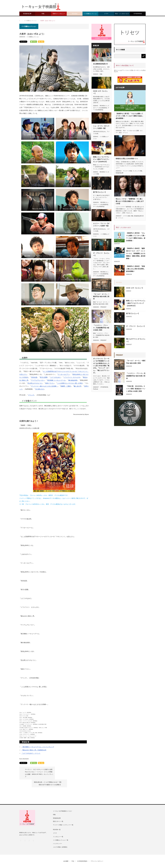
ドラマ (106, 14)
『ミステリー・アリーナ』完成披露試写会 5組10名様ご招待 (101, 328)
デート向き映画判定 (99, 207)
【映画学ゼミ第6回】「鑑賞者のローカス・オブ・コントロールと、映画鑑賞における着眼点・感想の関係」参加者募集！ (136, 253)
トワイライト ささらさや (72, 377)
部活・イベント (123, 133)
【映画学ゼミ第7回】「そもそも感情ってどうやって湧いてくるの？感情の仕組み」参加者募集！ (130, 116)
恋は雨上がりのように (35, 383)
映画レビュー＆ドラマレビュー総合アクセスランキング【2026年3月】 (101, 159)
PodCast (96, 389)
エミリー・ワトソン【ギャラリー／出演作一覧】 (101, 225)
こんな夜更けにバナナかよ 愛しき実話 (70, 383)
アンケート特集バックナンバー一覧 (63, 817)
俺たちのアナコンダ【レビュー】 (136, 340)
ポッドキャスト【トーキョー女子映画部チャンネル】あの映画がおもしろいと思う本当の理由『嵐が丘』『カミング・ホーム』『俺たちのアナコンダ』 (101, 366)
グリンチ (31, 395)
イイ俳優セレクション (90, 14)
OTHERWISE (138, 14)
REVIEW (75, 14)
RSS (33, 832)
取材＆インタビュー (59, 14)
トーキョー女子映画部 (62, 861)
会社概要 (66, 853)
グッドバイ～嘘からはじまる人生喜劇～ (44, 386)
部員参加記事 (27, 14)
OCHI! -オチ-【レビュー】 (100, 92)
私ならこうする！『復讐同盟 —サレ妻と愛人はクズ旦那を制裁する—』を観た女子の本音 (130, 201)
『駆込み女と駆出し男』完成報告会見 (34, 750)
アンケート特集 (128, 171)
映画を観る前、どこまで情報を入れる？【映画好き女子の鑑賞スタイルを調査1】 (69, 770)
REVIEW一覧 (57, 821)
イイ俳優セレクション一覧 (61, 832)
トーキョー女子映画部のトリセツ (63, 803)
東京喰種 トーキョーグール (56, 380)
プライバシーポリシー (97, 853)
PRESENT (103, 307)
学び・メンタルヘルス (122, 14)
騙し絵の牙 (78, 386)
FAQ (73, 853)
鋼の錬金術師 (73, 380)
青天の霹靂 (44, 377)
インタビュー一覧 (58, 828)
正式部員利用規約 (82, 853)
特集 (43, 14)
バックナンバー (57, 835)
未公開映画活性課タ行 (100, 64)
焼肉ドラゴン (50, 383)
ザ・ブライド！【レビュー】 (101, 254)
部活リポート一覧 (58, 813)
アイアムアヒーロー (38, 380)
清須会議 (34, 377)
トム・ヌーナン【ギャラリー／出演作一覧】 (101, 127)
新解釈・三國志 (66, 386)
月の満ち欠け (40, 389)
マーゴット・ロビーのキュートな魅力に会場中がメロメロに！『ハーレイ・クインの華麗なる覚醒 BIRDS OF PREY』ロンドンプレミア (39, 773)
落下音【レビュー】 (100, 192)
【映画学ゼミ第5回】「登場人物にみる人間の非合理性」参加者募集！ (136, 269)
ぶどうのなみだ (55, 377)
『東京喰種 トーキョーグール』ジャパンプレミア (38, 747)
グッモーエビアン (64, 374)
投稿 (129, 216)
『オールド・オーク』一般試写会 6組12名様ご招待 (101, 297)
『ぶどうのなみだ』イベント (31, 753)
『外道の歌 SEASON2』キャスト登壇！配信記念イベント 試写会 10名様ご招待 (136, 389)
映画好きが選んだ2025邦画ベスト (127, 159)
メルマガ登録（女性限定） (61, 839)
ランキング (136, 171)
